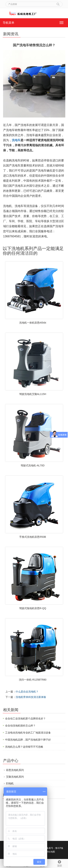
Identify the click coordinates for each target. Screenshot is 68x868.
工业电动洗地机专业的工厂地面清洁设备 (28, 733)
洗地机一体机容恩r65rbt (33, 323)
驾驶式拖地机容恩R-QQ (33, 608)
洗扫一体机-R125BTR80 (33, 680)
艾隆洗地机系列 (15, 777)
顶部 (59, 863)
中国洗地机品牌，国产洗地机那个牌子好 (28, 740)
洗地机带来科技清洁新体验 (31, 697)
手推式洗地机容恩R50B (33, 537)
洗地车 (16, 140)
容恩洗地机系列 (15, 770)
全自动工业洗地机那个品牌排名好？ (25, 719)
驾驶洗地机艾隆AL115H (33, 394)
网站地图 (51, 852)
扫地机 (10, 783)
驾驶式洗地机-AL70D (33, 465)
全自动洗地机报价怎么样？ (20, 726)
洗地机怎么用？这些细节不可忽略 (24, 747)
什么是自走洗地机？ (27, 692)
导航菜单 (9, 23)
